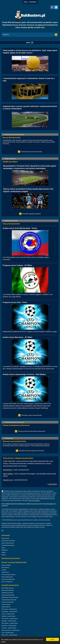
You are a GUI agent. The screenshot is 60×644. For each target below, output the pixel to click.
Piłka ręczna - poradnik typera (9, 635)
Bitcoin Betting (8, 474)
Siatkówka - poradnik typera (9, 621)
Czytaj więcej (52, 484)
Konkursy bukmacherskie (8, 579)
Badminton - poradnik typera (9, 626)
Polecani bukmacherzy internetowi (14, 422)
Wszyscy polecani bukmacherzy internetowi (32, 431)
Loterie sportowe (6, 604)
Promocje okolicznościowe (9, 575)
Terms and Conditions (34, 501)
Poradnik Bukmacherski (8, 545)
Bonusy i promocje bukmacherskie (14, 135)
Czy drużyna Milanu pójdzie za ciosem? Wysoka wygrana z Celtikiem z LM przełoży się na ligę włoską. (30, 281)
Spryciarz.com (8, 480)
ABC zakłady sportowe (8, 588)
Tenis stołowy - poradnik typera (10, 623)
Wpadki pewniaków (10, 159)
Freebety (4, 570)
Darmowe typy (9, 438)
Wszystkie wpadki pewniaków (32, 214)
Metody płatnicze (6, 607)
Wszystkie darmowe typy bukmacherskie (32, 451)
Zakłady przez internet (7, 593)
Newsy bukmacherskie (11, 221)
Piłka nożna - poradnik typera (9, 609)
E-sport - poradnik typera (8, 614)
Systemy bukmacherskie (8, 595)
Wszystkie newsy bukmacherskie (32, 415)
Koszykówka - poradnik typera (9, 611)
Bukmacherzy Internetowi (8, 541)
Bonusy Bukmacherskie (8, 543)
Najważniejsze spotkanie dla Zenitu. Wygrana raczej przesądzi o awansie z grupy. (30, 317)
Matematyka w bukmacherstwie (10, 597)
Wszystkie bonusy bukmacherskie (32, 152)
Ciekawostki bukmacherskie (9, 600)
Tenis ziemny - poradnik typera (10, 619)
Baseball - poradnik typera (8, 616)
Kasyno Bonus (5, 568)
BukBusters (5, 550)
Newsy (3, 548)
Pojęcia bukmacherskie (8, 602)
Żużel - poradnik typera (8, 633)
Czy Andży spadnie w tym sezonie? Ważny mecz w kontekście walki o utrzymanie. (30, 244)
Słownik (4, 555)
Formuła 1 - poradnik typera (9, 628)
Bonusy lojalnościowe (7, 577)
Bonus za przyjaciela (7, 582)
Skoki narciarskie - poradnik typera (11, 630)
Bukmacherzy (8, 470)
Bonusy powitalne (6, 565)
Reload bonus (5, 572)
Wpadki (4, 552)
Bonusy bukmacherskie (8, 590)
